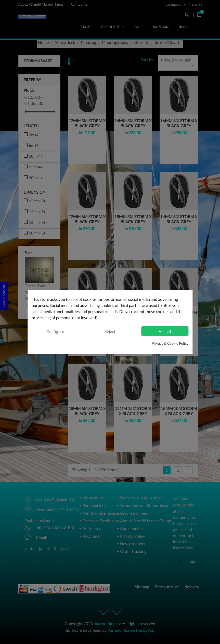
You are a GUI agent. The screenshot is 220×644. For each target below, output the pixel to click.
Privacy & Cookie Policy (170, 343)
